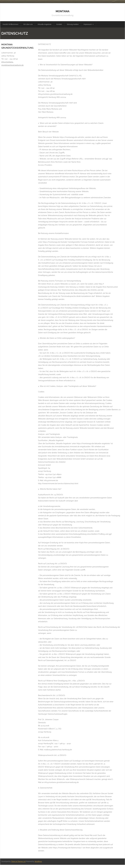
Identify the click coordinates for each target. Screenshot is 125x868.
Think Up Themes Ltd (18, 862)
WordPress (38, 862)
